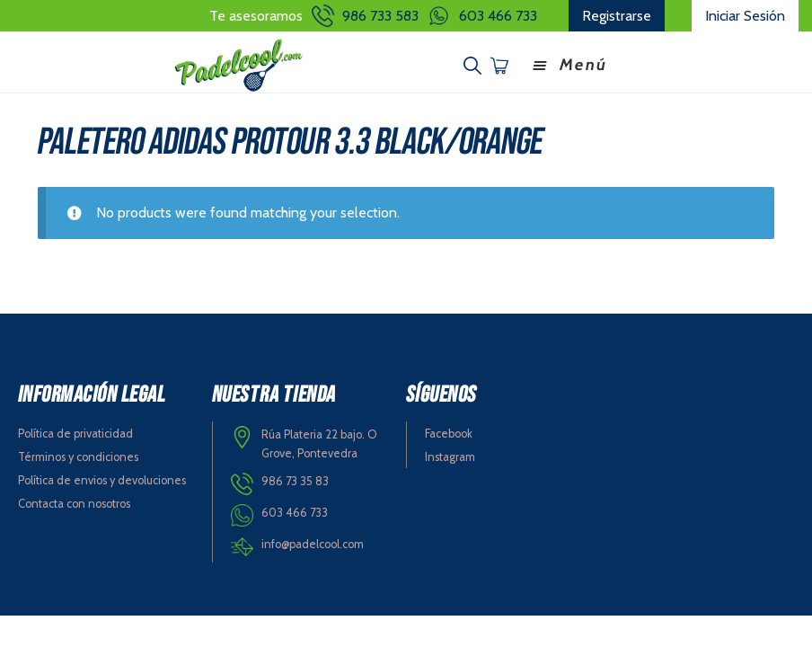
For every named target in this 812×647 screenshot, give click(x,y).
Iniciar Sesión (745, 16)
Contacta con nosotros (74, 504)
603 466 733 (498, 16)
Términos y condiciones (78, 457)
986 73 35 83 (295, 481)
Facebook (449, 434)
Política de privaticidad (75, 434)
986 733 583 (380, 16)
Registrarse (617, 16)
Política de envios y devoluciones (102, 480)
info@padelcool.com (313, 544)
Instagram (450, 457)
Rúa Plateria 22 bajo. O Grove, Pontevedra (319, 444)
